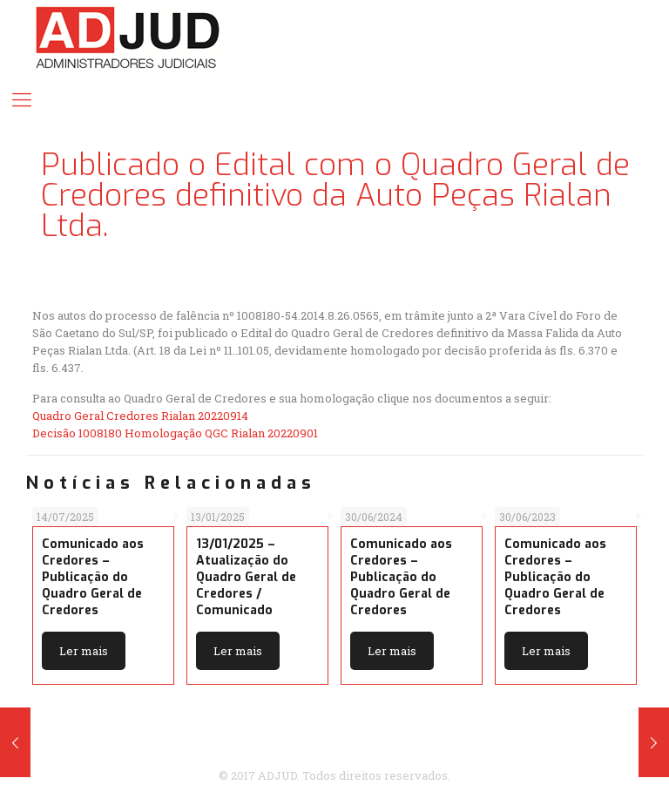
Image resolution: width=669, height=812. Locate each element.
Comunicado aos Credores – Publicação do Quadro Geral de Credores (93, 577)
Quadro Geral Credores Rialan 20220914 (140, 416)
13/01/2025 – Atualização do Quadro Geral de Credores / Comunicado (246, 577)
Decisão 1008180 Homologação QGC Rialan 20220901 (175, 433)
